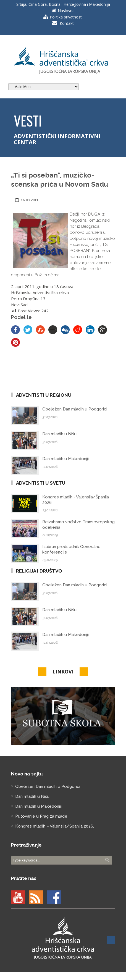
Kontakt (67, 23)
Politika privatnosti (66, 17)
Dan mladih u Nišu (59, 434)
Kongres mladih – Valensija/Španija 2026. (55, 826)
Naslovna (66, 11)
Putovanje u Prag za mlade (41, 816)
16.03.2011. (30, 200)
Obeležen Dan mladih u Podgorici (75, 409)
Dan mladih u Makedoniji (65, 459)
